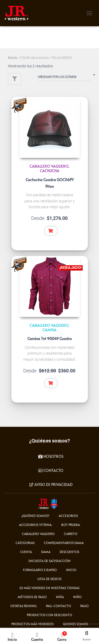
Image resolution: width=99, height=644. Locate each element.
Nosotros (51, 456)
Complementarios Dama (64, 543)
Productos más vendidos (32, 624)
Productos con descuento (49, 615)
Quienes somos (75, 624)
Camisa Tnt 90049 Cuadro (50, 339)
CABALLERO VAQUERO (49, 166)
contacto (51, 470)
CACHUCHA (50, 171)
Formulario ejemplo (40, 570)
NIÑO (77, 597)
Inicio (13, 57)
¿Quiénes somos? (35, 516)
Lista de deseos (49, 579)
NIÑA (60, 597)
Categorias (25, 543)
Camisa (49, 330)
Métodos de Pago (32, 597)
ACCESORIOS (68, 516)
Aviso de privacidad (51, 484)
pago (84, 606)
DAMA (46, 552)
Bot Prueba (71, 525)
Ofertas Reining (23, 606)
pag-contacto (58, 606)
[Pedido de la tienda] (64, 78)
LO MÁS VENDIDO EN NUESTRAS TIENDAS (49, 588)
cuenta (26, 552)
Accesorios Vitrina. (36, 525)
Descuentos (69, 552)
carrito (71, 534)
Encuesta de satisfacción (49, 561)
